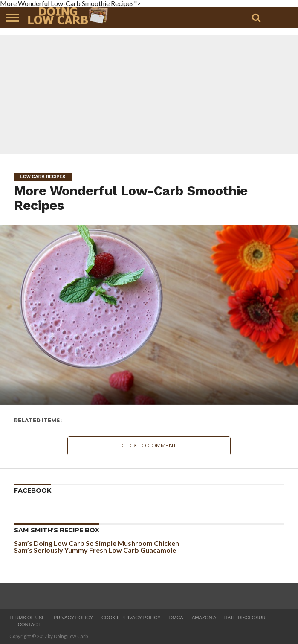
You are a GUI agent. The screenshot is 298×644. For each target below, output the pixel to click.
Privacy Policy (73, 618)
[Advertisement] (149, 94)
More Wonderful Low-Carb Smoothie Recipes (131, 198)
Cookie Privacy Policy (131, 618)
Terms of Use (27, 618)
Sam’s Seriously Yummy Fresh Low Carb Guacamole (95, 550)
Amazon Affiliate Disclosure (230, 618)
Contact (29, 624)
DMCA (176, 618)
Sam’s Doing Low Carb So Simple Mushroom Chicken (97, 543)
